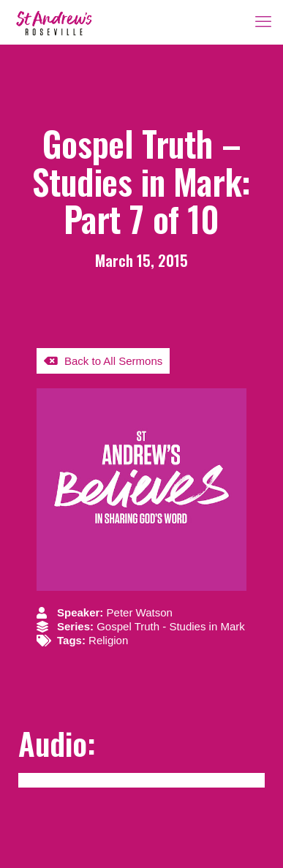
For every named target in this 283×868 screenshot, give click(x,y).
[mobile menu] (263, 22)
